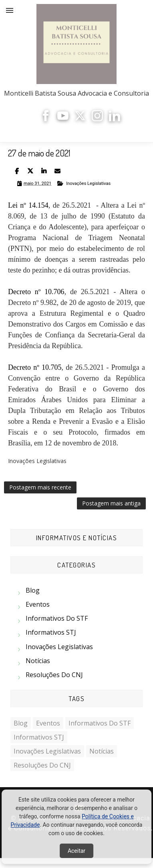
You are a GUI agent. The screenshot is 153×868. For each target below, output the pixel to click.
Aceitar (76, 851)
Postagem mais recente (40, 487)
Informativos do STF (57, 618)
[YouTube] (63, 119)
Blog (33, 590)
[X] (80, 119)
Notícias (38, 661)
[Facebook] (46, 119)
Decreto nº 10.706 (36, 292)
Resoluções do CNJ (54, 675)
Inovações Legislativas (88, 183)
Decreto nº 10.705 (35, 367)
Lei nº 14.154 (28, 205)
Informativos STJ (51, 632)
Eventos (38, 604)
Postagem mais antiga (111, 503)
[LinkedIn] (115, 119)
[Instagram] (97, 119)
